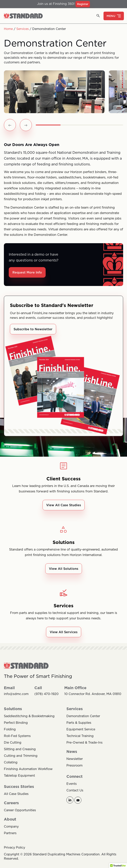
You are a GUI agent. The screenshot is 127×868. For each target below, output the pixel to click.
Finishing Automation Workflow (28, 769)
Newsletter (75, 759)
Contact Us (75, 790)
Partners (10, 833)
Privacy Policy (14, 847)
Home (8, 29)
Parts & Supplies (79, 723)
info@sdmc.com (16, 694)
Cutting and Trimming (21, 756)
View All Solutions (64, 569)
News (72, 752)
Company (11, 826)
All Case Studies (16, 794)
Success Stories (19, 787)
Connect (74, 776)
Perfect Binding (16, 723)
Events (72, 784)
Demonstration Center (83, 716)
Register (83, 4)
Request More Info (27, 272)
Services (23, 29)
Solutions (13, 709)
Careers (11, 803)
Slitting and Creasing (20, 749)
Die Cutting (13, 742)
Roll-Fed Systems (17, 736)
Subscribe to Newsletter (33, 329)
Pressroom (74, 765)
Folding (10, 729)
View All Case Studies (64, 505)
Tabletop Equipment (19, 775)
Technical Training (80, 736)
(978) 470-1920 (46, 694)
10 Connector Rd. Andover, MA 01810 (93, 694)
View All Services (64, 632)
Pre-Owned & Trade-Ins (84, 742)
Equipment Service (81, 729)
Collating (11, 762)
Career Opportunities (20, 810)
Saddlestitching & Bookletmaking (29, 716)
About (10, 819)
